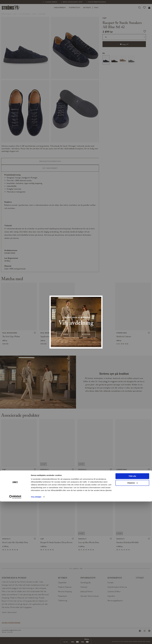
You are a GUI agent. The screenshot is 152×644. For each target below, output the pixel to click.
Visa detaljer (36, 639)
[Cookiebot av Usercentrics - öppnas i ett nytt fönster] (15, 639)
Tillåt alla (132, 619)
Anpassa (132, 625)
